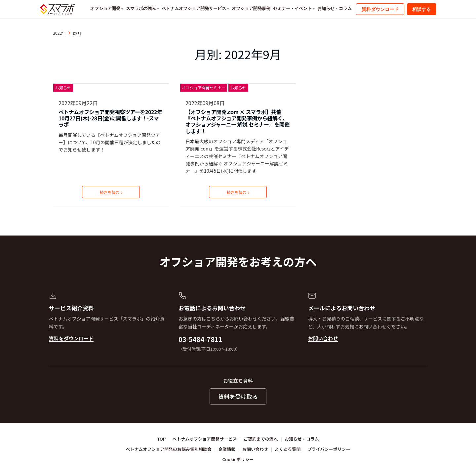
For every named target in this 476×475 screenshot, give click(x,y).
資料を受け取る (238, 396)
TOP (162, 439)
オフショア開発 (105, 8)
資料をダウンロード (71, 338)
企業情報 (227, 449)
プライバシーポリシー (329, 449)
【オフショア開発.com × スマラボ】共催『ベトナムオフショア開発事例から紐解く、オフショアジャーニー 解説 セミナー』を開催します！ (238, 122)
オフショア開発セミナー (204, 87)
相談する (421, 9)
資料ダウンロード (380, 9)
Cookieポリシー (238, 459)
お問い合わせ (323, 338)
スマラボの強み (141, 8)
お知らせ (63, 87)
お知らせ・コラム (335, 8)
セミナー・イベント (292, 8)
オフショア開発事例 (251, 8)
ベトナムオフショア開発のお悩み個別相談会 (169, 449)
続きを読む (111, 192)
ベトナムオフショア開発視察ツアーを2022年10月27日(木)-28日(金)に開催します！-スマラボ (110, 118)
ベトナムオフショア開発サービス (194, 8)
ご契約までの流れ (261, 439)
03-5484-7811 (200, 339)
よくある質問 (288, 449)
